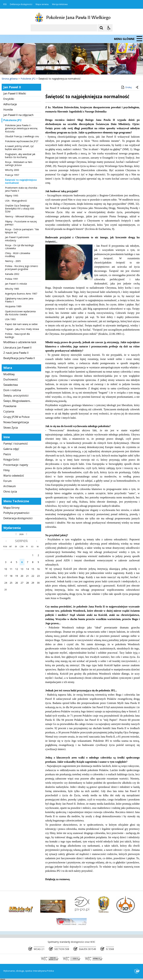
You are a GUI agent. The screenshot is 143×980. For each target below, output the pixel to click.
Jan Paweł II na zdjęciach (18, 115)
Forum (7, 481)
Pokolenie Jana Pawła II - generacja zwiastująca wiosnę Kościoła (21, 128)
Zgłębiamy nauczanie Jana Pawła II (19, 300)
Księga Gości (11, 459)
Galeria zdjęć (11, 449)
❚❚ (7, 68)
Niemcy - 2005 (13, 261)
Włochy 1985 (12, 289)
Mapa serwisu (42, 4)
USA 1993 (10, 319)
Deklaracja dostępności (21, 4)
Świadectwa (11, 385)
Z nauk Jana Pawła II (16, 353)
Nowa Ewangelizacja (16, 422)
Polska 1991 (12, 279)
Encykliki (9, 99)
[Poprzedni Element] (16, 68)
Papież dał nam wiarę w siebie (21, 324)
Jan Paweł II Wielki (15, 93)
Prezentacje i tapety (16, 465)
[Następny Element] (24, 68)
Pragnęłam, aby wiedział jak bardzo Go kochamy (20, 156)
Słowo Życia (11, 428)
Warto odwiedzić (14, 476)
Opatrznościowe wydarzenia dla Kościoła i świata (20, 313)
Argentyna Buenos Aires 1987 (21, 294)
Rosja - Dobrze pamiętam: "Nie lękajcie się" (22, 231)
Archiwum (10, 486)
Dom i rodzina (12, 390)
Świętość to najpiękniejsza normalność (21, 181)
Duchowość (11, 379)
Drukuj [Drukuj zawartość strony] (126, 87)
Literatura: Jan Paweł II (17, 348)
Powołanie (10, 406)
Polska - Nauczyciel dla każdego (17, 335)
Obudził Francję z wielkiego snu (22, 136)
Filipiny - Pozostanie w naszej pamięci (21, 223)
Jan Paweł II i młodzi (16, 284)
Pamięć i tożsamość (16, 444)
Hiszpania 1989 (13, 306)
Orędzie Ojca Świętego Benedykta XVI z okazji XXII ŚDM (20, 209)
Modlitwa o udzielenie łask (20, 342)
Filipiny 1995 (12, 196)
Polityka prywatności (16, 513)
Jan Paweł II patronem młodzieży (17, 239)
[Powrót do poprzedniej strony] (137, 87)
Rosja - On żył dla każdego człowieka (19, 247)
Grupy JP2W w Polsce (16, 417)
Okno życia (10, 492)
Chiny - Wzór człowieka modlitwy (18, 255)
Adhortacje (10, 104)
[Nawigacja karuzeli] (20, 68)
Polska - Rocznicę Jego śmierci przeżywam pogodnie (21, 268)
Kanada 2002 (12, 274)
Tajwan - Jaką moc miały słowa (22, 329)
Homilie (8, 110)
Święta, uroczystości (16, 396)
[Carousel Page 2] (36, 69)
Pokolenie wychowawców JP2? (22, 141)
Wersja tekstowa (60, 4)
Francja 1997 (12, 175)
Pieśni (7, 454)
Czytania (9, 411)
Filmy (7, 470)
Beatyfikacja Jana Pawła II (19, 358)
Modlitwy (9, 374)
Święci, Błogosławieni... (17, 401)
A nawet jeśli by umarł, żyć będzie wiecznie (19, 148)
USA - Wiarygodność (16, 201)
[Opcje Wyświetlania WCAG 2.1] (109, 28)
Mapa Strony (11, 508)
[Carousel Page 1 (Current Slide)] (33, 69)
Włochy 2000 (12, 170)
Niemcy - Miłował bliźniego (20, 216)
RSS (5, 4)
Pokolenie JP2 (12, 120)
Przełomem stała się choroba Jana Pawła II (21, 189)
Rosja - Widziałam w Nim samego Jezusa (19, 164)
